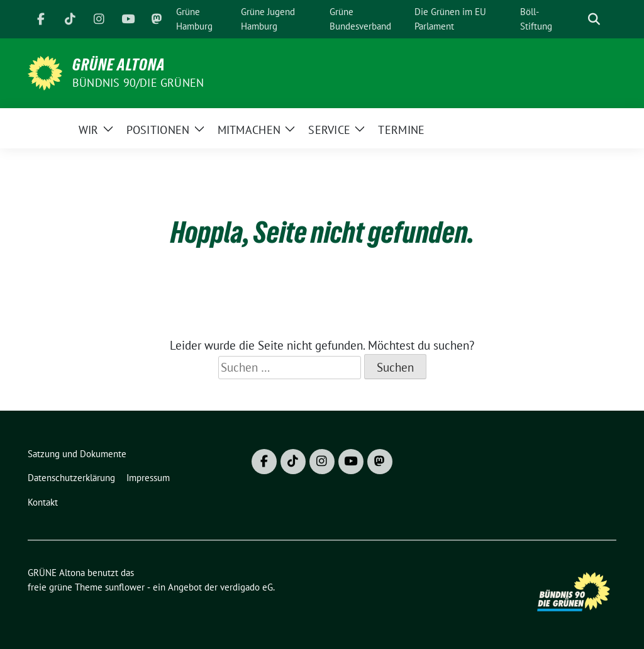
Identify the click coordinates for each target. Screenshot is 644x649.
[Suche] (576, 19)
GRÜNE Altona (119, 65)
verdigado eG (247, 587)
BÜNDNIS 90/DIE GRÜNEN (138, 83)
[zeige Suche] (594, 19)
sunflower (125, 587)
